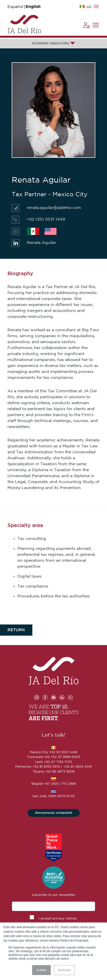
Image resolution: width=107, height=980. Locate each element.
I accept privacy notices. (58, 919)
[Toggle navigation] (96, 25)
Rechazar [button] (64, 970)
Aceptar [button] (41, 970)
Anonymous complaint (54, 813)
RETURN (16, 630)
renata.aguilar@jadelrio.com (54, 208)
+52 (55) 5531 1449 (46, 219)
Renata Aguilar (41, 243)
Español (15, 7)
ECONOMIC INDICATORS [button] (54, 44)
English (33, 7)
